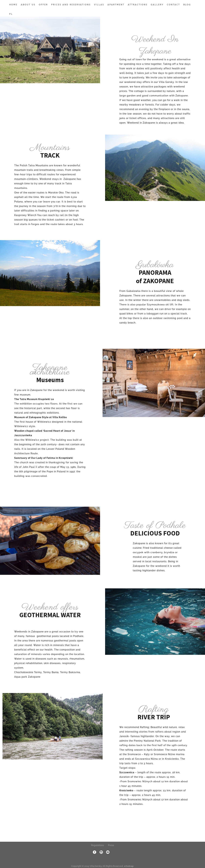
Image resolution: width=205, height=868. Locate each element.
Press (111, 845)
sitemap (129, 866)
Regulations (97, 845)
